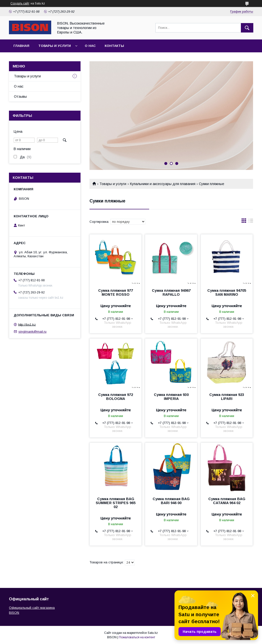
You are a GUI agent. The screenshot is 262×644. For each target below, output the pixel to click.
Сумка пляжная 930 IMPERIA (171, 397)
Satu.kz (153, 633)
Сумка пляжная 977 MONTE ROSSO (116, 292)
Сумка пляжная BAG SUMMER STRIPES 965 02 (116, 503)
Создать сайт (20, 3)
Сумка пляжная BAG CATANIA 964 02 (227, 501)
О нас (90, 46)
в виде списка (251, 222)
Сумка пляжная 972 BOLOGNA (116, 397)
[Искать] (247, 28)
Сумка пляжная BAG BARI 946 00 (171, 501)
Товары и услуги (55, 46)
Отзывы (20, 97)
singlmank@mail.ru (32, 332)
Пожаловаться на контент (137, 637)
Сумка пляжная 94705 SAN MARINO (227, 292)
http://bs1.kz (27, 324)
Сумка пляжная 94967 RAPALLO (171, 292)
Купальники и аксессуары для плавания (163, 184)
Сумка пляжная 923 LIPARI (227, 397)
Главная (21, 46)
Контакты (114, 46)
